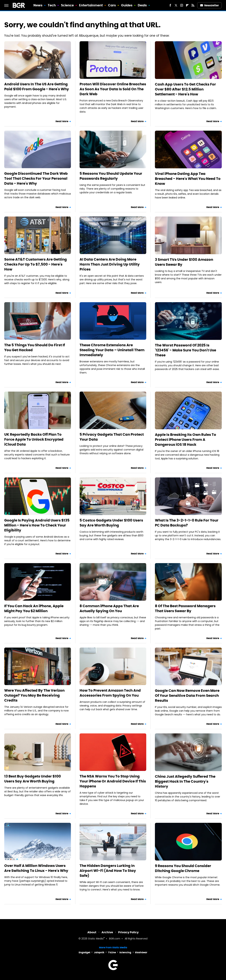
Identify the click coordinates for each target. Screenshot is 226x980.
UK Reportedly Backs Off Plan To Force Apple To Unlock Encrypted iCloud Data (34, 439)
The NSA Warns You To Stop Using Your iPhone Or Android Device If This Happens (113, 781)
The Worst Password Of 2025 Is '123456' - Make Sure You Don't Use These (186, 350)
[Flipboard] (187, 5)
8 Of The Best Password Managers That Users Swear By (185, 608)
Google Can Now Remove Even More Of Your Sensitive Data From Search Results (187, 696)
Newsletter (210, 5)
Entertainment (91, 5)
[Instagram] (182, 5)
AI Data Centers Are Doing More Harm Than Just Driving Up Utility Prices (110, 264)
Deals (142, 5)
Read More (62, 121)
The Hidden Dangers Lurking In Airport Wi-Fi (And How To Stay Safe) (108, 871)
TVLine (112, 952)
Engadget (84, 952)
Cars (112, 5)
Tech (52, 5)
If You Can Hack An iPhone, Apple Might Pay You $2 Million (34, 608)
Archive (107, 932)
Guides (127, 5)
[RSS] (193, 5)
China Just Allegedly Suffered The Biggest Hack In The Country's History (185, 781)
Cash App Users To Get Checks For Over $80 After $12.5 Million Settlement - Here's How (185, 89)
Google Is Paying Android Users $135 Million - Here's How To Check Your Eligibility (37, 525)
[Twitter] (176, 5)
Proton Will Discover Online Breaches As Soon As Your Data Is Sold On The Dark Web (113, 89)
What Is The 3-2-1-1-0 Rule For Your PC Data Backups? (187, 523)
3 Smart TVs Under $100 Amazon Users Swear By (184, 262)
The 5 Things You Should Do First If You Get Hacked (35, 347)
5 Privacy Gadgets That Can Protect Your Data (112, 437)
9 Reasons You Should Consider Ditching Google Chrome (183, 868)
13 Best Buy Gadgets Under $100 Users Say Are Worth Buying (33, 779)
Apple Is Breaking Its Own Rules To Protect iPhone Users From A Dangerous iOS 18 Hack (186, 440)
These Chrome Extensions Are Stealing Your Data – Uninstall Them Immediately (112, 350)
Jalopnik (99, 952)
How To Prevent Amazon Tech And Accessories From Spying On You (110, 693)
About (92, 932)
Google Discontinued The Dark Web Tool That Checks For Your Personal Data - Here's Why (36, 178)
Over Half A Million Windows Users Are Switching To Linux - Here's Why (36, 868)
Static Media (96, 939)
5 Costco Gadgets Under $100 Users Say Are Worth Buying (111, 523)
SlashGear (141, 952)
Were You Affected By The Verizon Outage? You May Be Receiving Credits (34, 695)
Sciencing (125, 952)
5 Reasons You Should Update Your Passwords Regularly (111, 176)
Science (67, 5)
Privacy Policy (128, 932)
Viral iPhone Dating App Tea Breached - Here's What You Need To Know (188, 179)
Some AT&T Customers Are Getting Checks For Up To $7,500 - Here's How (36, 264)
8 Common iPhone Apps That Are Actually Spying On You (109, 608)
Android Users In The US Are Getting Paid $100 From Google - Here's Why (37, 87)
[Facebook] (170, 5)
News (38, 5)
